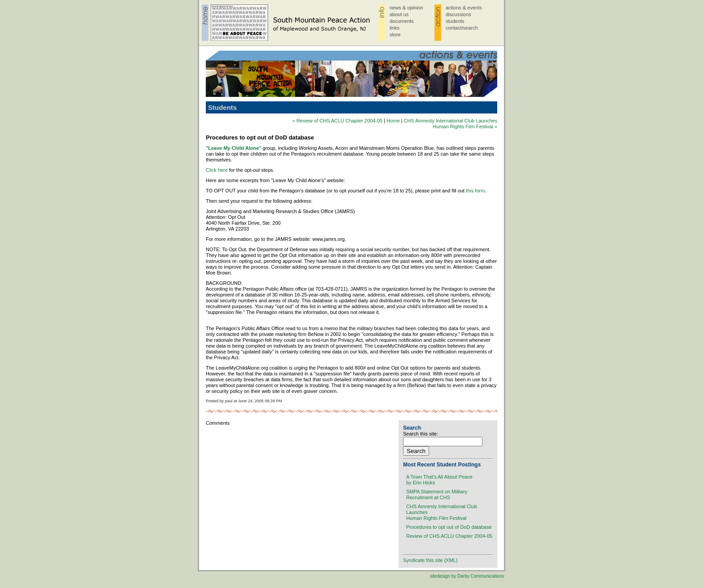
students (455, 21)
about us (399, 14)
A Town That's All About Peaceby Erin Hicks (439, 480)
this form (475, 191)
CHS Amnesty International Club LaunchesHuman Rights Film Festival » (450, 124)
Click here (217, 170)
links (395, 28)
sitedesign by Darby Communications (467, 576)
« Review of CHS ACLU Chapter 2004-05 (337, 121)
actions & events (464, 8)
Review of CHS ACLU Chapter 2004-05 (449, 536)
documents (402, 21)
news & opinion (406, 8)
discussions (458, 14)
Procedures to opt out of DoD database (449, 527)
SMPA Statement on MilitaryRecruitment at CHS (437, 494)
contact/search (462, 28)
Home (393, 121)
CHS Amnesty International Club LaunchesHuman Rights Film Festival (442, 512)
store (395, 35)
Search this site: (421, 434)
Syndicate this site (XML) (430, 560)
